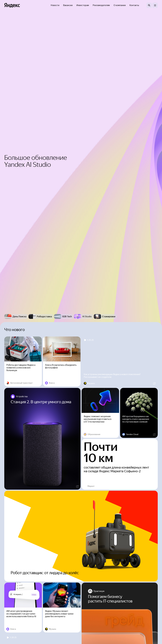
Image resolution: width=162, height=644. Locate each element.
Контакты (134, 5)
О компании (120, 5)
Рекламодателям (101, 5)
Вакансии (68, 5)
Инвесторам (83, 5)
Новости (55, 5)
